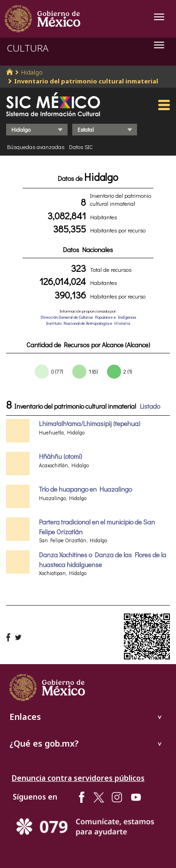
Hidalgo (32, 72)
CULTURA (28, 48)
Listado (150, 406)
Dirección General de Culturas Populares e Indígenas (88, 317)
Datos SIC (81, 147)
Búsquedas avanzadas (36, 147)
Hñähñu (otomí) (61, 456)
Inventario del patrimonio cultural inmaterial (86, 81)
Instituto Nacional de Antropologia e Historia (88, 323)
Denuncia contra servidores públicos (78, 778)
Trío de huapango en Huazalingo (85, 489)
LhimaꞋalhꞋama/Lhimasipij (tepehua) (90, 423)
